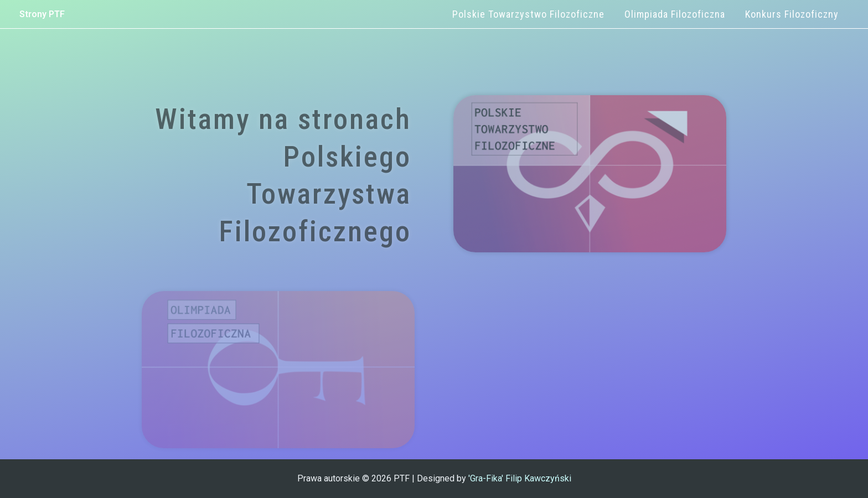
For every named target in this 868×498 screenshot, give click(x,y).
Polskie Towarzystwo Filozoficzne (528, 14)
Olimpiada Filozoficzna (675, 14)
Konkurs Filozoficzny (792, 14)
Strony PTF (42, 14)
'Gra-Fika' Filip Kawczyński (520, 478)
